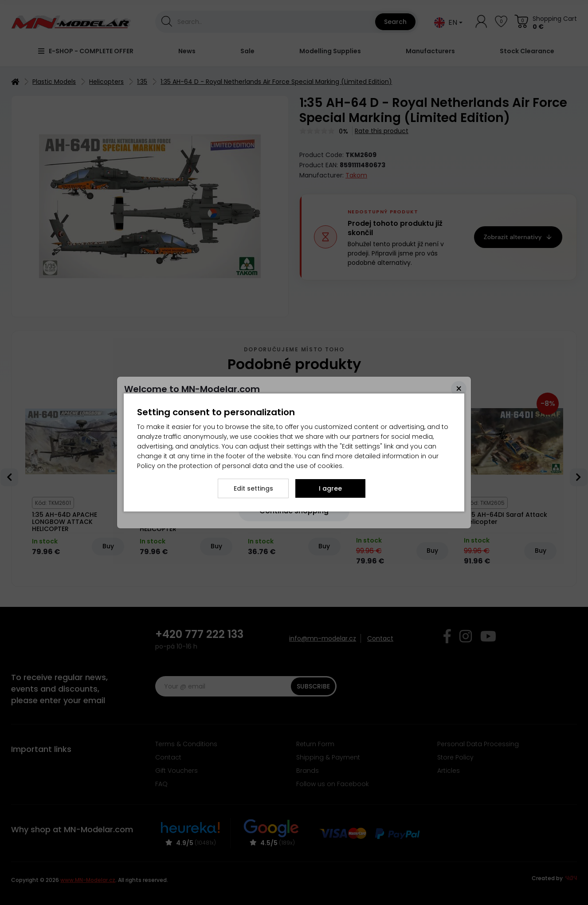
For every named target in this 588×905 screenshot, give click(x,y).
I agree (330, 488)
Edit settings (253, 488)
